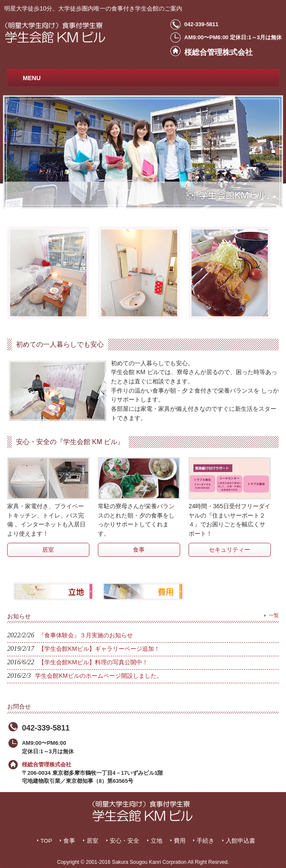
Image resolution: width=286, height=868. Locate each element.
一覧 (274, 615)
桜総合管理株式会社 (47, 764)
